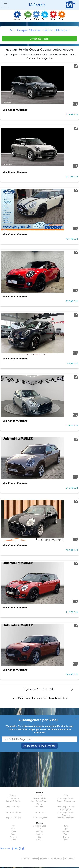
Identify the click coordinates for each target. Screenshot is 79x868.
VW (13, 826)
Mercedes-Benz (39, 826)
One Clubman (39, 812)
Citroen (40, 840)
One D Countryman (66, 818)
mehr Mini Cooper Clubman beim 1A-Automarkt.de (39, 698)
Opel (66, 829)
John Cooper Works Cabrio (39, 802)
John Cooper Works (66, 798)
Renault (39, 831)
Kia (39, 837)
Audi (13, 829)
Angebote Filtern (39, 39)
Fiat (66, 840)
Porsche (13, 837)
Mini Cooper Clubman (15, 110)
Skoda (13, 831)
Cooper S (39, 795)
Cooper (13, 795)
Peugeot (66, 831)
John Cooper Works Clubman (66, 814)
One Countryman (40, 818)
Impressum (70, 858)
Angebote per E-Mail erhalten (39, 746)
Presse (35, 858)
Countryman (13, 798)
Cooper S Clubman (13, 812)
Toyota (66, 837)
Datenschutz (57, 858)
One (66, 795)
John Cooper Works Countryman (66, 808)
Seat (13, 834)
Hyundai (39, 834)
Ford (39, 829)
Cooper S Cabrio (13, 801)
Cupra (13, 840)
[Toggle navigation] (5, 5)
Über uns (26, 858)
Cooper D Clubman (13, 818)
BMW (66, 826)
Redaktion (44, 858)
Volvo (66, 834)
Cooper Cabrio (39, 798)
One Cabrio (40, 807)
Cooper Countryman (66, 801)
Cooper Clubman (13, 807)
